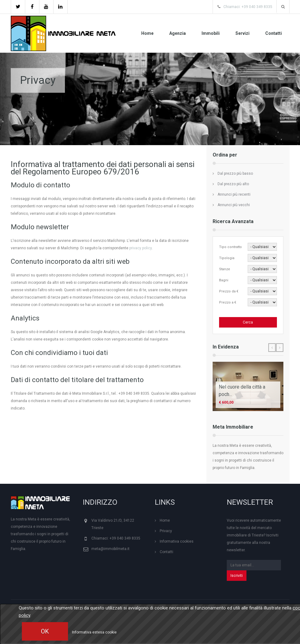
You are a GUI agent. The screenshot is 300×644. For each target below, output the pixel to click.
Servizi (242, 33)
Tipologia (227, 258)
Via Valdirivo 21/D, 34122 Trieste (113, 524)
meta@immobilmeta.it (110, 549)
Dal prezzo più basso (235, 173)
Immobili (211, 33)
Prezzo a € (228, 302)
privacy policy (140, 248)
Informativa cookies (177, 541)
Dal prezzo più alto (233, 184)
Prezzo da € (229, 291)
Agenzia (178, 33)
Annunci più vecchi (234, 205)
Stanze (225, 269)
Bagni (224, 280)
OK (45, 631)
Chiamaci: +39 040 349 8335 (248, 7)
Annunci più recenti (234, 194)
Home (147, 33)
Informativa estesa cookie (94, 632)
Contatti (274, 33)
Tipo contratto (230, 247)
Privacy (166, 531)
